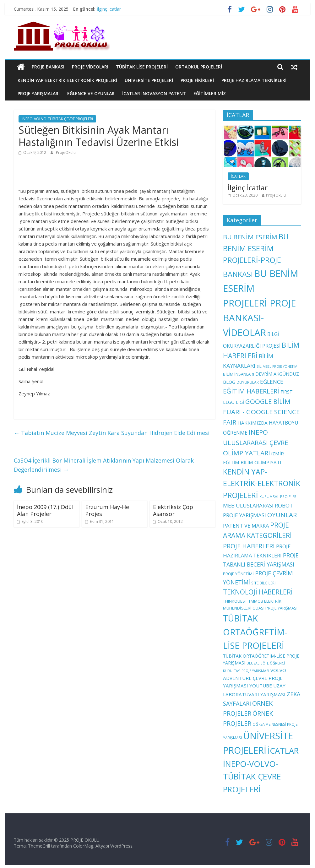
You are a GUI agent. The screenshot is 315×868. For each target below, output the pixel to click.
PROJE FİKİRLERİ (197, 80)
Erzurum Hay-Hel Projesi (108, 510)
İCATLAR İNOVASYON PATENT (154, 93)
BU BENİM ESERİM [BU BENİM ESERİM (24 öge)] (250, 237)
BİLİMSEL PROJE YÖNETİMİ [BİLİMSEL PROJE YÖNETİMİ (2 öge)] (277, 366)
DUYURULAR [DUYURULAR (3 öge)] (248, 382)
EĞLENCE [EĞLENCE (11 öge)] (272, 382)
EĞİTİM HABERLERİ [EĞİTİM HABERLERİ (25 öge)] (251, 391)
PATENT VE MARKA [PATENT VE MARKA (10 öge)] (246, 526)
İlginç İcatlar (109, 9)
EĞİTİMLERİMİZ (210, 93)
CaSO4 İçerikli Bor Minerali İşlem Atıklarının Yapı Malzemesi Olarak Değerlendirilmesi (104, 465)
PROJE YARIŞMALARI (39, 93)
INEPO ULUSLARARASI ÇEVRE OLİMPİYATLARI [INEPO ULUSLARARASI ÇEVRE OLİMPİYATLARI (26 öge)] (255, 442)
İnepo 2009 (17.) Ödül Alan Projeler (45, 510)
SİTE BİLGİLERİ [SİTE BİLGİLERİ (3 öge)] (263, 583)
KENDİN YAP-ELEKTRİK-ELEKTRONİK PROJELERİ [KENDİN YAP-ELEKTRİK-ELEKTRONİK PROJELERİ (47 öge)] (262, 483)
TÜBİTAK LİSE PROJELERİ (142, 67)
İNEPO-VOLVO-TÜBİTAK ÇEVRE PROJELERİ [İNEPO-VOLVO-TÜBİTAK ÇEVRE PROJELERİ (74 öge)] (252, 776)
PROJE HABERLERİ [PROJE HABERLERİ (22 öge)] (249, 546)
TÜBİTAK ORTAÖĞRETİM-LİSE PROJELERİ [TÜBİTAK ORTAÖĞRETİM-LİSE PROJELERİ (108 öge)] (255, 632)
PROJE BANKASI (48, 67)
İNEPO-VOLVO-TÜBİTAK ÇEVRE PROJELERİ (57, 119)
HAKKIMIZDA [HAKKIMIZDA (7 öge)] (253, 423)
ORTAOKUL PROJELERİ (199, 67)
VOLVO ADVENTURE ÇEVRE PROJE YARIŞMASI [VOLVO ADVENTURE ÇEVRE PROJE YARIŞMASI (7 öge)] (255, 678)
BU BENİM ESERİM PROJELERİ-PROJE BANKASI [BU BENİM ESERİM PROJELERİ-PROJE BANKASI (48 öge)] (256, 255)
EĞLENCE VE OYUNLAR (91, 93)
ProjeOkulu (66, 152)
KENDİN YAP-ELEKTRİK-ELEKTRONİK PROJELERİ (67, 80)
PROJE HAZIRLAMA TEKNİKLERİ (254, 80)
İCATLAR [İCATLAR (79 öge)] (283, 751)
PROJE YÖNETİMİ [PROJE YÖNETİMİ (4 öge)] (238, 574)
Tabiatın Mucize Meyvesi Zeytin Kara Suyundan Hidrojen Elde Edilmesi (112, 433)
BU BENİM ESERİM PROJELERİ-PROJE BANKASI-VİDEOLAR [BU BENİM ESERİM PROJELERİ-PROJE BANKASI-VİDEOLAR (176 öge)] (261, 303)
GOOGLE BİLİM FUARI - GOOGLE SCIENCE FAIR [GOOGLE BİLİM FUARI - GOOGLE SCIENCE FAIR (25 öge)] (261, 412)
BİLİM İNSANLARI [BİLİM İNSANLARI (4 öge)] (239, 374)
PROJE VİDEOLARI (90, 67)
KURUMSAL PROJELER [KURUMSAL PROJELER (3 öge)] (278, 496)
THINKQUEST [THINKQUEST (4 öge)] (235, 601)
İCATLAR (238, 176)
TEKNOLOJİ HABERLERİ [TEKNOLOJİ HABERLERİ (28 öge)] (258, 592)
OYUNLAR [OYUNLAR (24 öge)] (282, 515)
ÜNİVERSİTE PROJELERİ (149, 80)
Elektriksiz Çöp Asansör (173, 510)
